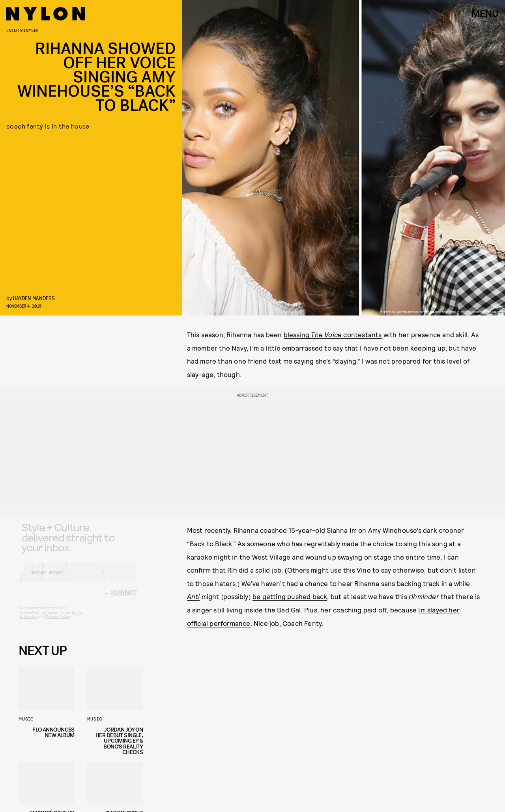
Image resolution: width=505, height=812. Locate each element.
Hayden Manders (34, 298)
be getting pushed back (290, 596)
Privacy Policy (58, 623)
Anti (194, 596)
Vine (364, 570)
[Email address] (78, 578)
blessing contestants (333, 334)
